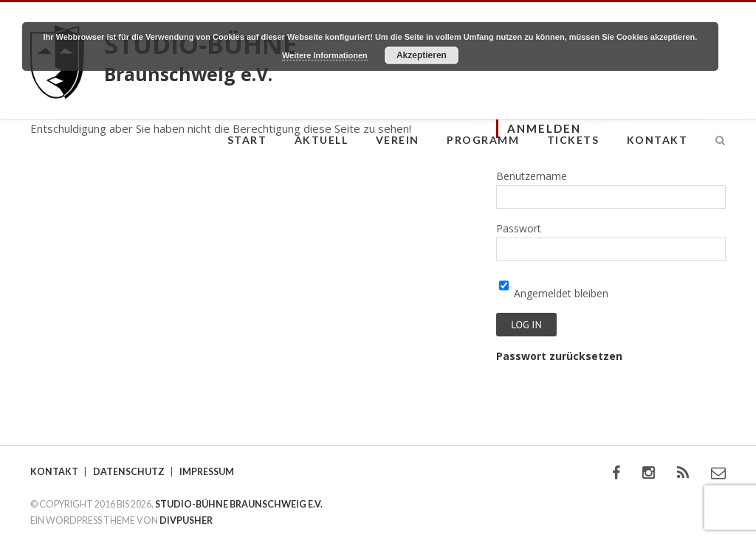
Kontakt (657, 140)
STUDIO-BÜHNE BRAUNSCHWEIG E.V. (239, 504)
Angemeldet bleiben (554, 293)
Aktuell (322, 140)
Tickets (573, 140)
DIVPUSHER (186, 520)
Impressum (207, 472)
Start (247, 140)
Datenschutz (129, 472)
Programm (483, 140)
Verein (398, 140)
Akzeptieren (422, 55)
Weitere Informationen (325, 55)
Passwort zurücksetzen (559, 356)
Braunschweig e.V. (188, 74)
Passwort (519, 228)
